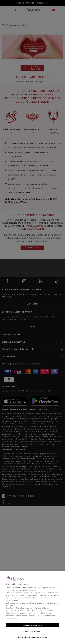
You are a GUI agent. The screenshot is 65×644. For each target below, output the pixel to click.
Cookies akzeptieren (33, 625)
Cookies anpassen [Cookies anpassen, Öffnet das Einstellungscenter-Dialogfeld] (32, 631)
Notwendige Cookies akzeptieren (32, 637)
